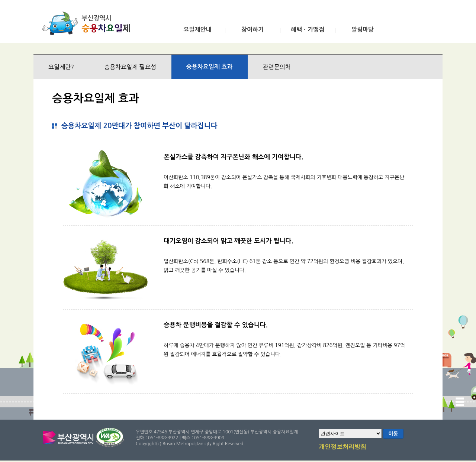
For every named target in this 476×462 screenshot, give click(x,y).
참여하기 (253, 30)
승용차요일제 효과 (210, 67)
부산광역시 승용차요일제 (89, 23)
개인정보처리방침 (342, 447)
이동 (393, 434)
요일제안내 (197, 30)
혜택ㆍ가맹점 (308, 30)
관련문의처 (277, 67)
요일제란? (61, 67)
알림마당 (363, 30)
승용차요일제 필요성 (130, 67)
